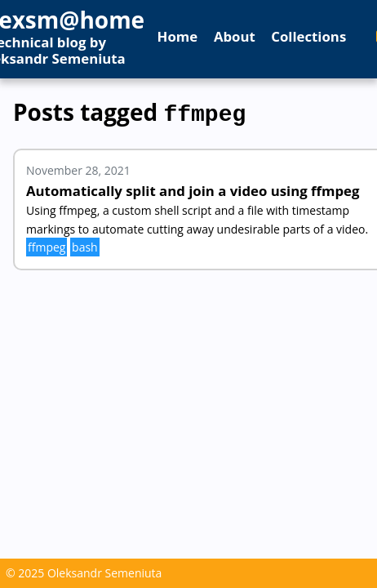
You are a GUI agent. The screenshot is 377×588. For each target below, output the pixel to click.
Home (178, 36)
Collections (308, 36)
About (235, 36)
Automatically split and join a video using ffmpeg (193, 187)
